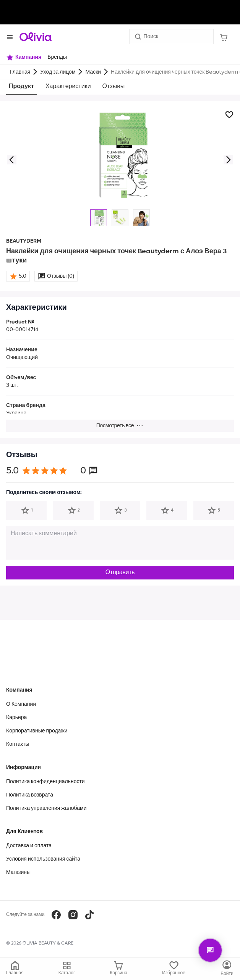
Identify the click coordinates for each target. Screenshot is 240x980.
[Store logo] (36, 37)
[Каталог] (227, 969)
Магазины (18, 872)
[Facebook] (56, 915)
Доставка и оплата (29, 846)
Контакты (18, 744)
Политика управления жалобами (46, 808)
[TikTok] (89, 915)
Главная (20, 72)
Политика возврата (30, 795)
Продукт (21, 87)
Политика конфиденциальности (45, 782)
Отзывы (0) (61, 276)
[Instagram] (73, 915)
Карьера (16, 718)
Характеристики (68, 87)
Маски (93, 72)
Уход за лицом (58, 72)
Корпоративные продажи (37, 731)
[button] (11, 160)
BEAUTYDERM (24, 241)
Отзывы (114, 87)
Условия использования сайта (43, 859)
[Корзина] (224, 37)
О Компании (21, 704)
